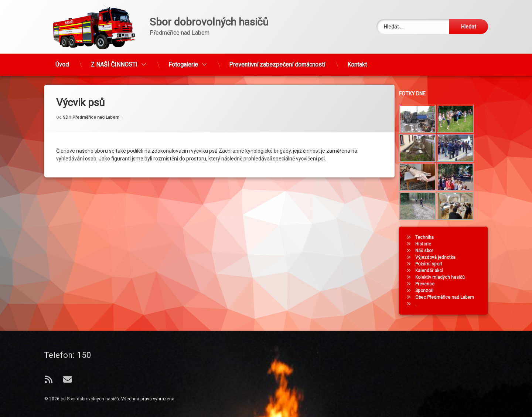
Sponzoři (429, 291)
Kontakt (357, 60)
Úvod (62, 60)
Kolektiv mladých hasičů (445, 277)
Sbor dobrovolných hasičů (93, 399)
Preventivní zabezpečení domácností (277, 60)
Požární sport (434, 264)
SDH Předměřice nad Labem (91, 112)
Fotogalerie (183, 60)
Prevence (430, 284)
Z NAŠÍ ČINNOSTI (114, 60)
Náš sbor (429, 251)
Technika (429, 237)
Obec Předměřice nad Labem (449, 297)
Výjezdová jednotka (440, 257)
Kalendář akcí (434, 271)
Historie (428, 244)
